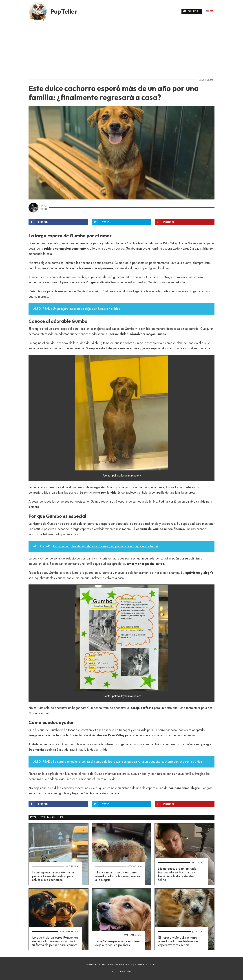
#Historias (192, 11)
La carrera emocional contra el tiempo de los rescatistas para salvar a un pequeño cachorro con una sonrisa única (127, 762)
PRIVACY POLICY (124, 965)
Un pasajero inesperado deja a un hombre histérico (87, 309)
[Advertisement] (122, 49)
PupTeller (64, 11)
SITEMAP (139, 965)
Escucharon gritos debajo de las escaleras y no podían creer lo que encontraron (105, 546)
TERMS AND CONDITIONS (100, 965)
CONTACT (152, 965)
